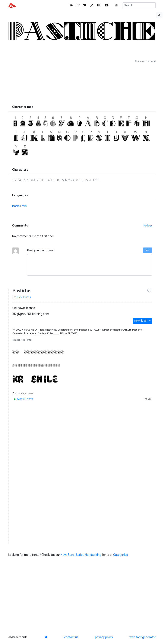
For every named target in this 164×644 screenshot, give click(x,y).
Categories (121, 555)
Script (80, 555)
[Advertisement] (82, 83)
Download (140, 321)
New (64, 555)
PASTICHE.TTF (25, 399)
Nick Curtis (24, 297)
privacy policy (104, 637)
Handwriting (93, 555)
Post (148, 250)
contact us (71, 637)
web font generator (143, 637)
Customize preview (145, 61)
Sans (71, 555)
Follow (148, 225)
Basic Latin (19, 206)
